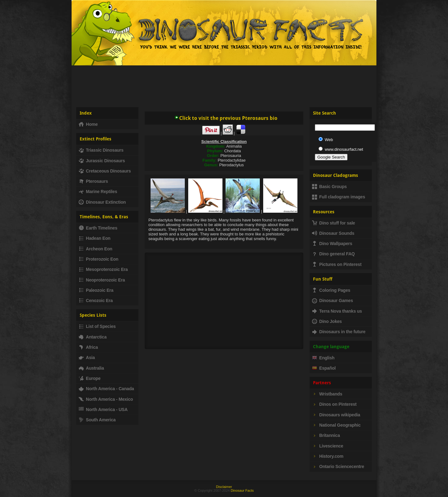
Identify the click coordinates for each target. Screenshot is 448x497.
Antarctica (93, 337)
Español (324, 368)
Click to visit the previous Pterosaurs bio (226, 118)
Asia (87, 357)
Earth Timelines (98, 228)
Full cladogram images (339, 197)
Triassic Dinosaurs (101, 150)
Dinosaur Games (332, 301)
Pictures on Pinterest (337, 264)
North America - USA (103, 409)
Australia (91, 368)
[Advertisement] (224, 84)
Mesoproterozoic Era (103, 269)
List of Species (97, 326)
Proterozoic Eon (98, 259)
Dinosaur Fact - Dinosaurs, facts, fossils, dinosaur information (149, 35)
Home (88, 124)
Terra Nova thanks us (337, 311)
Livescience (328, 446)
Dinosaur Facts (242, 490)
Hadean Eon (95, 238)
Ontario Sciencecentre (338, 466)
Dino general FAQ (333, 254)
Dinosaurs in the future (339, 332)
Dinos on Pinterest (334, 404)
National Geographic (336, 425)
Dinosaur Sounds (333, 233)
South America (97, 420)
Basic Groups (329, 187)
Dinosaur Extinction (102, 202)
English (323, 358)
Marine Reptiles (98, 192)
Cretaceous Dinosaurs (105, 171)
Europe (90, 378)
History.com (328, 456)
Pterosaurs (93, 181)
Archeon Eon (96, 249)
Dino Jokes (327, 321)
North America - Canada (106, 389)
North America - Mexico (106, 399)
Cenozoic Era (96, 301)
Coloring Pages (331, 290)
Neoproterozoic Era (102, 280)
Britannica (326, 435)
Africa (88, 347)
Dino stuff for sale (334, 223)
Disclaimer (224, 487)
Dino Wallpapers (332, 244)
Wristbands (327, 394)
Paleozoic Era (96, 290)
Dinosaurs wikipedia (336, 415)
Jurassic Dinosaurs (102, 161)
